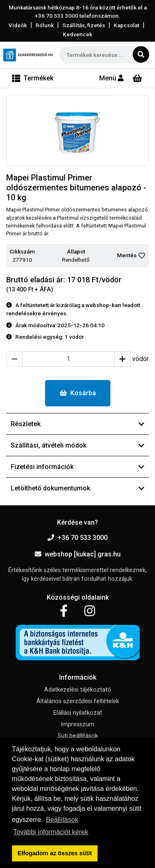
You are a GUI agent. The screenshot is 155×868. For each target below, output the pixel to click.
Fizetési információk (77, 467)
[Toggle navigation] (33, 78)
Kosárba (78, 393)
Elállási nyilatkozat (78, 713)
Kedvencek (77, 34)
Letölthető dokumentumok (77, 488)
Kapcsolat (126, 25)
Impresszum (77, 724)
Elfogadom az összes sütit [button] (55, 853)
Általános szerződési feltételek (78, 701)
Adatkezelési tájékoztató (78, 690)
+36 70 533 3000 (77, 538)
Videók (18, 25)
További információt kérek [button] (51, 832)
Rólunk (45, 25)
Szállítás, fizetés (84, 25)
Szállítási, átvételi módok (77, 445)
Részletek (77, 424)
